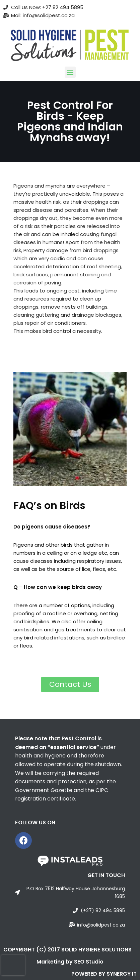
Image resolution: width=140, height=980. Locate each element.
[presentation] (13, 965)
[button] (70, 72)
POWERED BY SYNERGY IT (104, 974)
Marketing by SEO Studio (70, 962)
